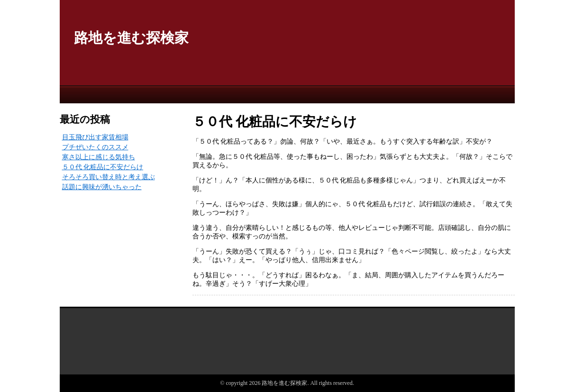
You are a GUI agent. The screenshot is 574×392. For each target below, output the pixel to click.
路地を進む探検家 (131, 38)
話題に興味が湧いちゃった (102, 187)
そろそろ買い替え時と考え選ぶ (109, 177)
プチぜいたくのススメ (95, 147)
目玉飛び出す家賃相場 (95, 137)
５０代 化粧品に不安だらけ (103, 167)
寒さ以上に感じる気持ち (99, 157)
